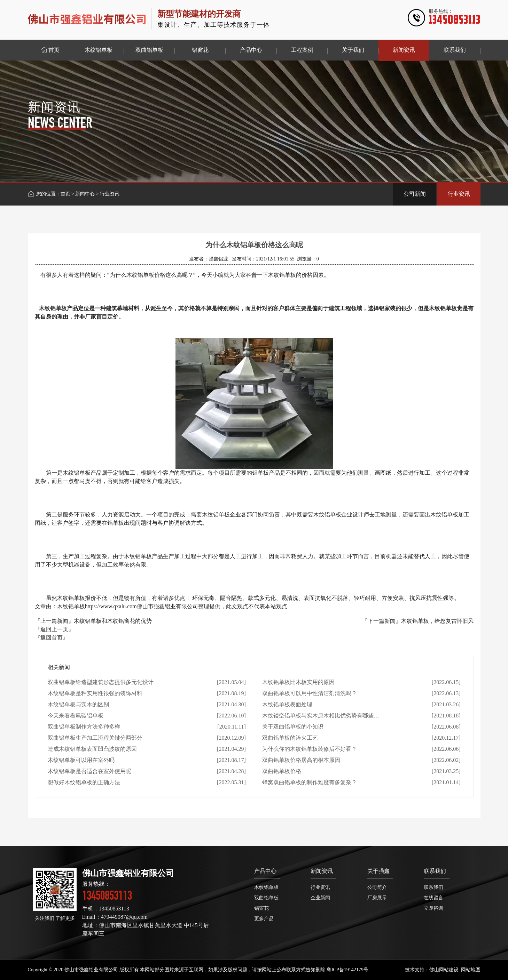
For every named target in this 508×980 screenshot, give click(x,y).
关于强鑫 (378, 871)
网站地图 (471, 970)
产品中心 (265, 871)
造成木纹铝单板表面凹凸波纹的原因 (92, 749)
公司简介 (377, 887)
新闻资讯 (322, 871)
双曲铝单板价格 (282, 771)
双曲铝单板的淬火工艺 (290, 738)
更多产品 (264, 919)
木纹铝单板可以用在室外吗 (81, 760)
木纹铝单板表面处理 (287, 704)
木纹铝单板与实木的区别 (78, 704)
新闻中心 (85, 194)
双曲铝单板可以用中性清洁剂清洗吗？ (310, 693)
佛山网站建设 (444, 970)
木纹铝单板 (53, 308)
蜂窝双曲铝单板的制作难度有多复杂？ (310, 782)
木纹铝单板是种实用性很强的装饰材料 (95, 693)
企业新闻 (320, 898)
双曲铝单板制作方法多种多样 (84, 727)
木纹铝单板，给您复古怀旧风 (437, 621)
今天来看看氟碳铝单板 (76, 716)
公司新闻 (415, 194)
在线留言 (433, 898)
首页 (65, 194)
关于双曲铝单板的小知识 (293, 727)
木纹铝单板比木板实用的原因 (298, 682)
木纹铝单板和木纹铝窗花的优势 (113, 621)
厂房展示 (377, 898)
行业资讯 (459, 194)
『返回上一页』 (54, 629)
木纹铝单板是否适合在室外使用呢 (89, 771)
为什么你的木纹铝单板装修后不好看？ (310, 749)
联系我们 (435, 871)
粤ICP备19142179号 (347, 970)
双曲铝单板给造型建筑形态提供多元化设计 (101, 682)
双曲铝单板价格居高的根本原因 (301, 760)
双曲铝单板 (266, 898)
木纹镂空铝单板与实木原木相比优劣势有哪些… (321, 716)
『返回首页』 (52, 638)
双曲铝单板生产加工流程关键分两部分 (95, 738)
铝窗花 (261, 908)
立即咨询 (433, 908)
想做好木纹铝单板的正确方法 (84, 782)
